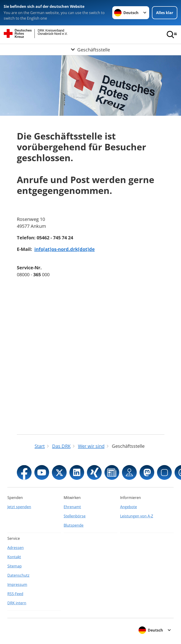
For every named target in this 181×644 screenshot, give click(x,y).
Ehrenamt (72, 507)
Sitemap (15, 566)
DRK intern (17, 603)
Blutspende (74, 525)
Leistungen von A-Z (137, 516)
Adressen (16, 548)
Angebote (129, 507)
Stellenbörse (75, 516)
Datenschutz (18, 575)
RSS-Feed (15, 594)
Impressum (17, 585)
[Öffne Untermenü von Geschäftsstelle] (90, 50)
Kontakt (14, 557)
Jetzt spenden (19, 507)
